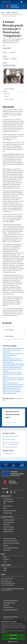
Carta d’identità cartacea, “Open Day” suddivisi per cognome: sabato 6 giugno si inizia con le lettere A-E (13, 360)
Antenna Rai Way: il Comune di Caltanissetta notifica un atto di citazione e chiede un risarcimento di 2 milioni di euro (13, 385)
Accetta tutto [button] (13, 635)
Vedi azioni (13, 53)
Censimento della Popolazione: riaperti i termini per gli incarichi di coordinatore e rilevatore (13, 374)
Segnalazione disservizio (9, 603)
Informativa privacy (8, 619)
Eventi (5, 570)
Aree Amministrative (8, 501)
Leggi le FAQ (6, 605)
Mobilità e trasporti (8, 531)
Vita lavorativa (7, 524)
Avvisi (5, 562)
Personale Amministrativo (10, 510)
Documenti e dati (7, 513)
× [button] (25, 621)
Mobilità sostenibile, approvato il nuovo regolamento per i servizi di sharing (12, 389)
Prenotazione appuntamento (10, 600)
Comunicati (15, 12)
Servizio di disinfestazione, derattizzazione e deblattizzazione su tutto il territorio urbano (13, 365)
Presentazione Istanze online (10, 610)
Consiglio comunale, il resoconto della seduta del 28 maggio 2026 (12, 392)
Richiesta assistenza (8, 607)
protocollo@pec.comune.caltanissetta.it (13, 589)
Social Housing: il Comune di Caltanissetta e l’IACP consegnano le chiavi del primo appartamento (13, 350)
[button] (14, 642)
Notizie (5, 557)
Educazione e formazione (9, 538)
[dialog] (13, 632)
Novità (8, 12)
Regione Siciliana (6, 2)
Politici (5, 508)
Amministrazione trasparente (11, 617)
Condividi (6, 53)
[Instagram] (11, 492)
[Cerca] (24, 6)
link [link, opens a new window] (6, 632)
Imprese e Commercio (9, 527)
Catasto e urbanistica (8, 529)
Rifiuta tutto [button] (13, 639)
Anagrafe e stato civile (9, 520)
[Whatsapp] (15, 492)
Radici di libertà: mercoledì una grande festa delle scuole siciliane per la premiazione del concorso (13, 379)
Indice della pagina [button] (9, 89)
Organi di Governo (8, 499)
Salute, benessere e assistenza (11, 548)
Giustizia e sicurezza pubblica (10, 541)
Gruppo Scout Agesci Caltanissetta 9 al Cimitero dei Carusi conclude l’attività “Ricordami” (12, 369)
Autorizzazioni (7, 550)
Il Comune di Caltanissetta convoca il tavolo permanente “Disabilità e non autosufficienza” (13, 355)
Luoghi (5, 568)
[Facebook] (3, 492)
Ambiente (6, 545)
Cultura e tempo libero (9, 522)
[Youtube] (7, 492)
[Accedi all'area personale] (21, 2)
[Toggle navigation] (3, 6)
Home (3, 12)
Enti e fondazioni (7, 506)
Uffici (5, 504)
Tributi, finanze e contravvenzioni (11, 543)
